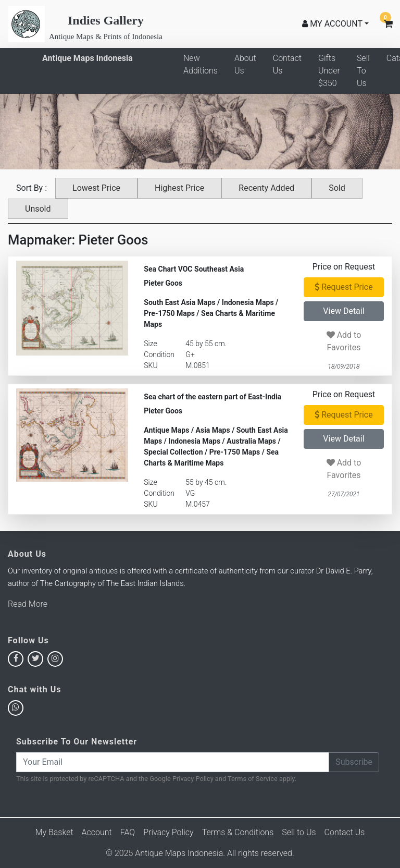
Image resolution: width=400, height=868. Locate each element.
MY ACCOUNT (332, 24)
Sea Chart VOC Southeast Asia (194, 269)
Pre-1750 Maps (169, 313)
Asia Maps (213, 430)
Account (97, 832)
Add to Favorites (344, 341)
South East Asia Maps (179, 302)
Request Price (343, 287)
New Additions (201, 64)
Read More (28, 604)
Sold (337, 188)
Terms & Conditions (238, 832)
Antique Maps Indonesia (87, 58)
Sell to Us (299, 832)
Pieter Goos (163, 283)
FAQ (128, 832)
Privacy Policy (193, 779)
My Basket (54, 832)
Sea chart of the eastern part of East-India (213, 397)
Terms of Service (253, 779)
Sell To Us (363, 71)
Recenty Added (266, 188)
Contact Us (287, 64)
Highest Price (179, 188)
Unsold (38, 209)
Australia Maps (251, 441)
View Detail (343, 311)
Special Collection (173, 452)
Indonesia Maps (248, 302)
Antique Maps (166, 430)
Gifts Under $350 (329, 71)
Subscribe (354, 762)
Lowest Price (96, 188)
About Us (245, 64)
